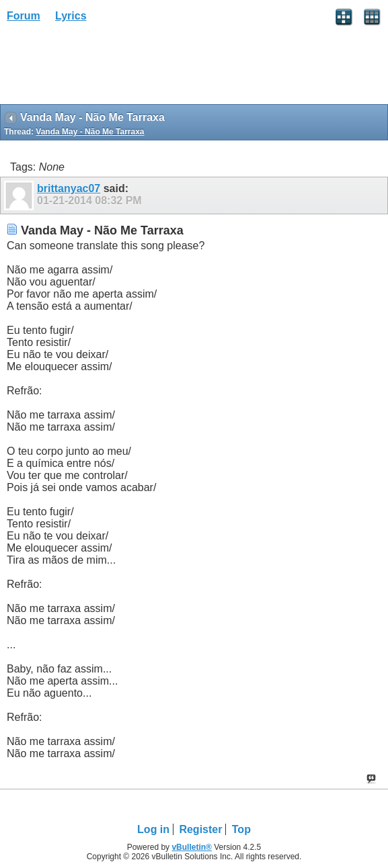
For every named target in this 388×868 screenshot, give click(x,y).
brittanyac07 (69, 188)
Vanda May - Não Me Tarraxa (90, 132)
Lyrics (71, 16)
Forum (24, 16)
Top (241, 829)
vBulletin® (192, 847)
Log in (153, 829)
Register (200, 829)
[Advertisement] (108, 68)
